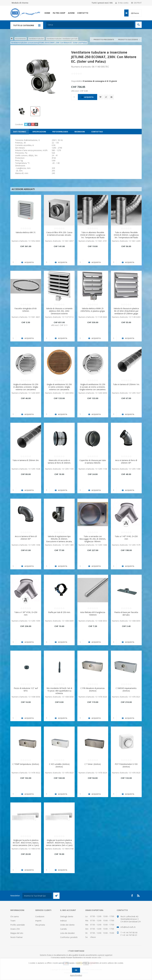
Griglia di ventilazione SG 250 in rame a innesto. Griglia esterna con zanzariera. (59, 387)
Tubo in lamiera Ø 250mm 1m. (126, 384)
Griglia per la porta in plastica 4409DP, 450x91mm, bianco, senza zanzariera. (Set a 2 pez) (59, 843)
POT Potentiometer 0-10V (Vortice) (126, 765)
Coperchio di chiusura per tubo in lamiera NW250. (93, 462)
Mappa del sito (17, 933)
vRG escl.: (76, 91)
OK (76, 970)
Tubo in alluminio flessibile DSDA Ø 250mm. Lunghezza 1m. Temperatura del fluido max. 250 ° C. (93, 236)
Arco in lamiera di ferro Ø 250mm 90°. (26, 538)
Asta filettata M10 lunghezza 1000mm (93, 614)
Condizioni (40, 916)
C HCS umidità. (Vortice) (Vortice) (59, 765)
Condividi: (19, 124)
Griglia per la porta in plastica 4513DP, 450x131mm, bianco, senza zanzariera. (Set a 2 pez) (26, 843)
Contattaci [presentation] (97, 132)
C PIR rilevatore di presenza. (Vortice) (93, 689)
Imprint (38, 921)
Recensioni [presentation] (80, 132)
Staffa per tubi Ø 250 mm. (59, 612)
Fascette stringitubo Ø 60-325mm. (26, 310)
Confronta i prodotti (69, 937)
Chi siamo (15, 916)
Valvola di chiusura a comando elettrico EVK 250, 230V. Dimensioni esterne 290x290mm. (59, 312)
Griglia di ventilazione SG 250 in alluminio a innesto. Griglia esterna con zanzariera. (26, 387)
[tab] (20, 132)
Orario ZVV (15, 929)
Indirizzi (63, 921)
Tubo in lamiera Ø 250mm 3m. (26, 460)
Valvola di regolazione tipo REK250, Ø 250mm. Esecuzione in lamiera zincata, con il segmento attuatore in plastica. (59, 541)
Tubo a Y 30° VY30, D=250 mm (26, 614)
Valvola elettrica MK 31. (26, 232)
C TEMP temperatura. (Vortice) (26, 764)
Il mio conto (123, 3)
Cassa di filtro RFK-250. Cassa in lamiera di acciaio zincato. (59, 234)
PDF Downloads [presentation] (60, 132)
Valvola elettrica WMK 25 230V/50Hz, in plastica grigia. (93, 310)
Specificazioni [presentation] (39, 132)
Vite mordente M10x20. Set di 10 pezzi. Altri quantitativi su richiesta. (59, 691)
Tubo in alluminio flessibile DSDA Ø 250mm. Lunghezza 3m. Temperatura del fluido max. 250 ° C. (126, 236)
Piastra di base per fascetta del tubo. (126, 614)
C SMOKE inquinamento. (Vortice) (126, 689)
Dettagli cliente (67, 916)
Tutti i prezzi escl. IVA (102, 3)
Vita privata (40, 925)
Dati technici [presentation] (20, 132)
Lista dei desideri (67, 933)
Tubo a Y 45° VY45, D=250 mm (126, 538)
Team (13, 921)
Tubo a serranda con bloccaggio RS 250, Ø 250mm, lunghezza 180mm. (93, 539)
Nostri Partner (16, 937)
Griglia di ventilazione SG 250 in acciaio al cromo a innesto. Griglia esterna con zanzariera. (93, 387)
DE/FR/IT (138, 3)
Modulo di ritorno (20, 3)
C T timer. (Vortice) (93, 764)
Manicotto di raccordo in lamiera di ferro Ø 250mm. (59, 462)
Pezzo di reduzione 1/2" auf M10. (26, 689)
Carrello (64, 929)
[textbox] (90, 25)
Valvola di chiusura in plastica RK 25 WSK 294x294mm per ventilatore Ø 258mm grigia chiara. (126, 312)
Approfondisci (76, 975)
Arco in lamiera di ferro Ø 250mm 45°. (126, 462)
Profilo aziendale (18, 925)
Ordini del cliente (67, 925)
